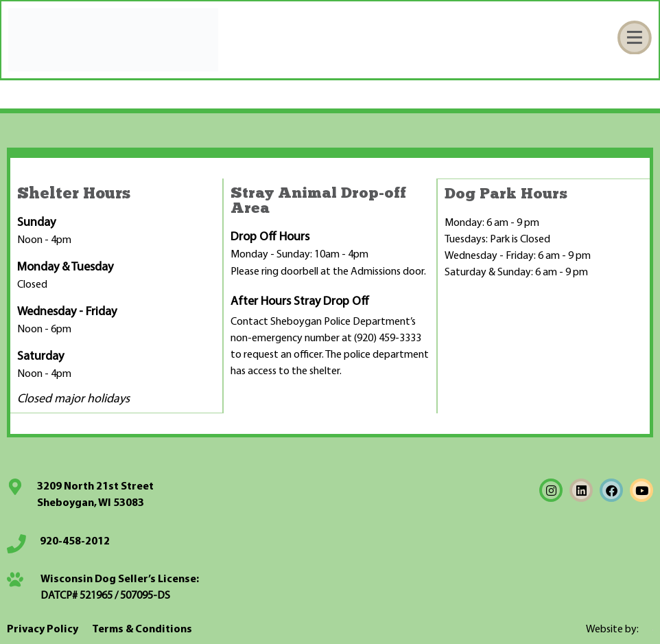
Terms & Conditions (142, 629)
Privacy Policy (43, 629)
